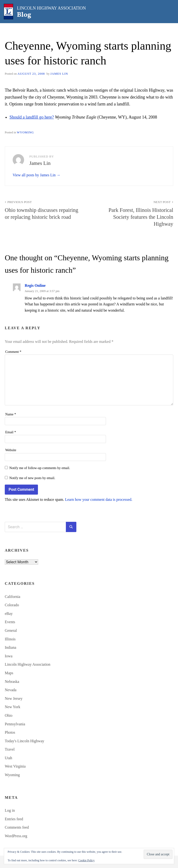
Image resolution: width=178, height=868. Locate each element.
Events (10, 622)
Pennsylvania (15, 724)
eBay (9, 614)
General (11, 630)
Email (11, 432)
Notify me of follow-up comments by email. (40, 468)
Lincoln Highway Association (28, 664)
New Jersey (14, 698)
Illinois (10, 639)
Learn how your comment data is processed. (99, 499)
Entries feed (14, 819)
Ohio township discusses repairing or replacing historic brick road (44, 209)
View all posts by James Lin (35, 175)
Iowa (9, 656)
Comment (13, 352)
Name (11, 414)
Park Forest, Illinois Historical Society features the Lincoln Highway (134, 213)
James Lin (59, 74)
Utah (8, 758)
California (13, 597)
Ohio (9, 715)
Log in (10, 810)
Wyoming (25, 132)
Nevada (11, 690)
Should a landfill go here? (32, 117)
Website (11, 450)
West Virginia (15, 766)
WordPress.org (16, 836)
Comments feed (17, 827)
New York (13, 707)
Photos (10, 732)
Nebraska (12, 682)
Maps (9, 673)
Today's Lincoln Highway (24, 741)
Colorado (12, 605)
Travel (10, 749)
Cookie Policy (86, 860)
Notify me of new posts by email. (32, 478)
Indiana (10, 647)
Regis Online (35, 285)
